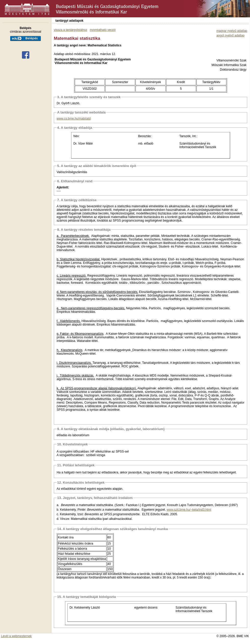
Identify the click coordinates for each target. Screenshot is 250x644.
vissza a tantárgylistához (71, 30)
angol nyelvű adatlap (230, 35)
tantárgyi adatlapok (69, 21)
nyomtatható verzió (103, 30)
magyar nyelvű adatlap (232, 31)
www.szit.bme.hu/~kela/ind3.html (189, 510)
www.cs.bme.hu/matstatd (74, 119)
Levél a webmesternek (16, 636)
